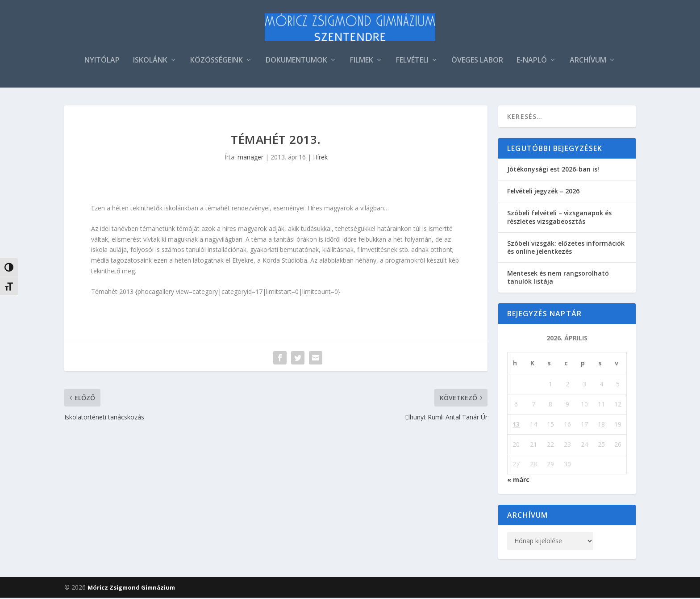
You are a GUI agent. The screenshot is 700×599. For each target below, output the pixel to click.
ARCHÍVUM (588, 62)
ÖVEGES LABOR (477, 62)
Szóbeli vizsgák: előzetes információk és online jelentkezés (566, 249)
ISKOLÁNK (150, 62)
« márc (518, 481)
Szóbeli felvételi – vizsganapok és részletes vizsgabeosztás (559, 218)
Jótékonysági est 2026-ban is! (553, 170)
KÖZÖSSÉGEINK (217, 62)
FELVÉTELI (412, 62)
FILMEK (362, 62)
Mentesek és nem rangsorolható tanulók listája (558, 279)
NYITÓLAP (102, 62)
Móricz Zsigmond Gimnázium (131, 589)
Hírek (320, 158)
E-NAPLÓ (532, 62)
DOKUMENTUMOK (296, 62)
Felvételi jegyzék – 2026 (543, 192)
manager (250, 158)
